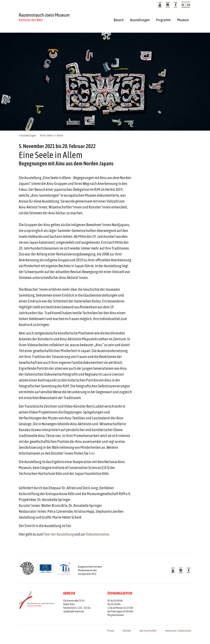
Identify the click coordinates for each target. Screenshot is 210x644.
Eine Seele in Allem (52, 135)
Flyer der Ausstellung (58, 534)
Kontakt (127, 631)
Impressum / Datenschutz (178, 631)
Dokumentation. (98, 534)
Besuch (119, 20)
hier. (92, 453)
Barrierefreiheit (148, 631)
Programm (163, 20)
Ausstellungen (140, 20)
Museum (183, 20)
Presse (111, 631)
